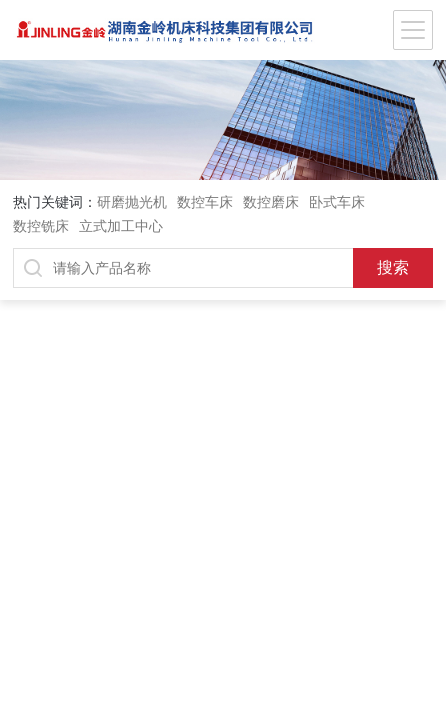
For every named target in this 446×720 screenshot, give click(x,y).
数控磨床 (271, 202)
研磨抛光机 (132, 202)
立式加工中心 (121, 226)
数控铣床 (41, 226)
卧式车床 (337, 202)
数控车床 (205, 202)
